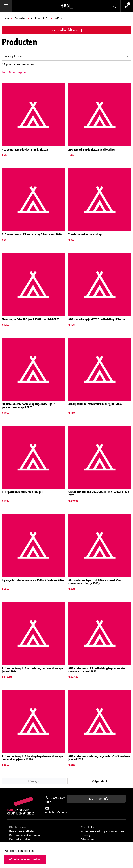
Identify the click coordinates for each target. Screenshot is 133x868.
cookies (29, 851)
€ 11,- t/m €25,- (38, 18)
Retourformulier (20, 839)
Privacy (86, 835)
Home (6, 18)
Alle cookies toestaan (25, 859)
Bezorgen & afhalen (22, 831)
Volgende (100, 781)
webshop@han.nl (56, 812)
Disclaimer (88, 839)
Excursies (18, 18)
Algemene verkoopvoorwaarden (102, 831)
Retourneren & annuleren (26, 835)
